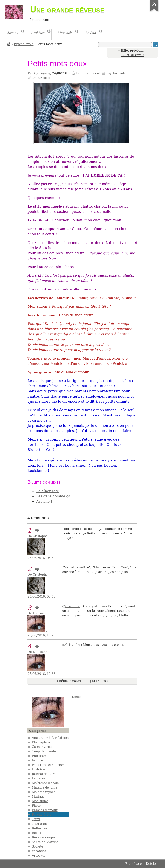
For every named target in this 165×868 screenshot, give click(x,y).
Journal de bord (44, 774)
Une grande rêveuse (67, 9)
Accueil (9, 44)
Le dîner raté (47, 491)
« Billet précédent (132, 51)
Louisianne (42, 73)
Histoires (39, 769)
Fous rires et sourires (48, 765)
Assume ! (44, 501)
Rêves (36, 833)
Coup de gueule (44, 751)
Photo (36, 806)
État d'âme (40, 756)
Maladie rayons (44, 792)
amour (37, 78)
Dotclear (152, 864)
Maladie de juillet (45, 787)
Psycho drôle (24, 44)
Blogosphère (41, 742)
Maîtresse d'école (45, 783)
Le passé (38, 778)
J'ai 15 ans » (99, 681)
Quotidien (39, 824)
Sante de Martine (45, 842)
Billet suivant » (133, 55)
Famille (37, 760)
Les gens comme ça (53, 496)
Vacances (39, 851)
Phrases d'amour (45, 810)
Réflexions (40, 828)
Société (37, 846)
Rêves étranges (44, 837)
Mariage (38, 797)
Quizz (36, 819)
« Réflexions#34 (69, 681)
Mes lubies (40, 801)
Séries (77, 697)
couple (48, 78)
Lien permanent (88, 73)
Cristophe (40, 536)
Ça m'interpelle (44, 747)
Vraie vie (39, 856)
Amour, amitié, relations (50, 738)
